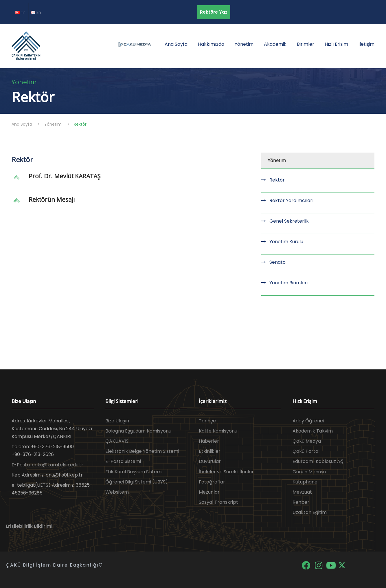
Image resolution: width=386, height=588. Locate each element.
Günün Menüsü (309, 472)
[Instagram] (319, 565)
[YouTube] (331, 565)
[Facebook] (307, 565)
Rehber (301, 502)
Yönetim (244, 44)
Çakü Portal (306, 451)
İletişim (366, 44)
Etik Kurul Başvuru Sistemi (134, 472)
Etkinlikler (210, 451)
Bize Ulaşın (117, 421)
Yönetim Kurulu (286, 242)
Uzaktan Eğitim (310, 512)
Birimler (306, 44)
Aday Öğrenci (308, 421)
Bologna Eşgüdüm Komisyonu (138, 431)
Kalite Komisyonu (218, 431)
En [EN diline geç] (36, 12)
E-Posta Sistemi (123, 461)
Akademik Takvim (313, 431)
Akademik (275, 44)
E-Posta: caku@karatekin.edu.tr (47, 465)
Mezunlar (209, 492)
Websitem (117, 492)
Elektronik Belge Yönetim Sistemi (142, 451)
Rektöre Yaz (214, 12)
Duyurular (210, 461)
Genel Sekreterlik (289, 221)
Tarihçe (207, 421)
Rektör (277, 180)
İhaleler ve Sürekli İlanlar (226, 472)
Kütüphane (305, 482)
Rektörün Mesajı (52, 199)
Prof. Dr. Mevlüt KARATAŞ (65, 176)
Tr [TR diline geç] (20, 12)
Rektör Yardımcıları (291, 200)
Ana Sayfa (176, 44)
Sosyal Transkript (218, 502)
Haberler (209, 441)
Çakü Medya (307, 441)
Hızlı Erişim (336, 44)
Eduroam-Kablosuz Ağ (318, 461)
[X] (342, 565)
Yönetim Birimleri (288, 283)
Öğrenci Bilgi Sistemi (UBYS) (137, 482)
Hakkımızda (211, 44)
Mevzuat (302, 492)
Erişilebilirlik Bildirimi (29, 526)
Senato (277, 262)
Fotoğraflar (212, 482)
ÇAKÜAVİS (117, 441)
